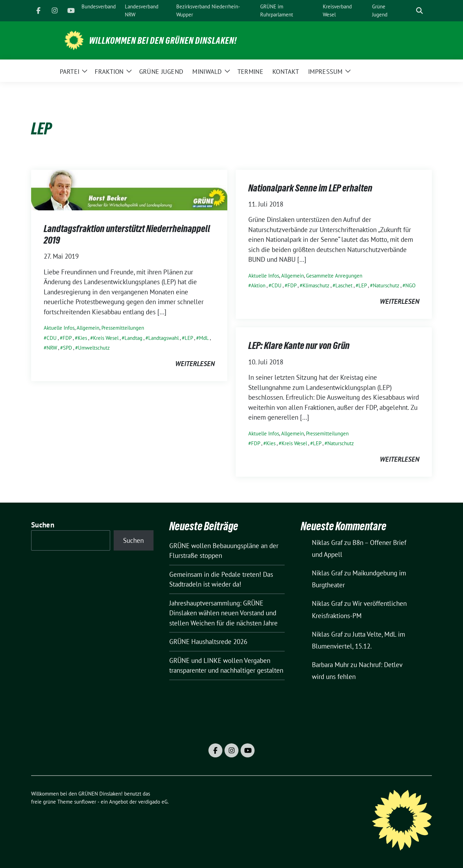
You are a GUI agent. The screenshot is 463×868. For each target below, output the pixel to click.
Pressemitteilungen (123, 328)
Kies (82, 338)
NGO (410, 285)
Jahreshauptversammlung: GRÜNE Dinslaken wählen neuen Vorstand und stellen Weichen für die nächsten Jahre (223, 613)
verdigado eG (153, 802)
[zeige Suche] (419, 11)
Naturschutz (386, 285)
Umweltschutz (94, 348)
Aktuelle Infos (59, 328)
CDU (52, 338)
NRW (52, 348)
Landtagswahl (163, 338)
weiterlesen (195, 364)
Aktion (258, 285)
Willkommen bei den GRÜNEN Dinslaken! (163, 41)
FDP (67, 338)
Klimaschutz (316, 285)
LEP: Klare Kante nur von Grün (299, 345)
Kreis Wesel (106, 338)
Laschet (344, 285)
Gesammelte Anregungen (334, 276)
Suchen (43, 525)
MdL (204, 338)
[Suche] (409, 11)
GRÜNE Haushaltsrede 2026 (208, 642)
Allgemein (88, 328)
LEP (189, 338)
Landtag (133, 338)
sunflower (85, 802)
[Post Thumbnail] (129, 189)
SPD (67, 348)
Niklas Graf (327, 542)
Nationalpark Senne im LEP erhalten (310, 188)
